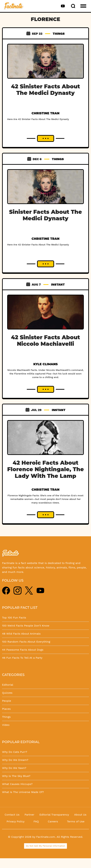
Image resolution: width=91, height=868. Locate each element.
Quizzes (7, 693)
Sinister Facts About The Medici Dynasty (45, 215)
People (7, 701)
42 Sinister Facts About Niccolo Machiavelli (45, 341)
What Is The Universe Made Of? (23, 792)
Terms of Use (76, 821)
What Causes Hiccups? (17, 784)
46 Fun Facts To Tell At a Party (22, 658)
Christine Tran (45, 113)
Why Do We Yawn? (14, 768)
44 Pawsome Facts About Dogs (23, 650)
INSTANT (58, 284)
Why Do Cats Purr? (15, 752)
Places (6, 709)
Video (6, 725)
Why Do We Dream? (15, 760)
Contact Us (12, 815)
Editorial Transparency (54, 815)
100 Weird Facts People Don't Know (26, 626)
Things (6, 717)
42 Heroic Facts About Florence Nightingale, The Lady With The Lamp (45, 469)
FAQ (36, 821)
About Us (80, 815)
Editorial (8, 685)
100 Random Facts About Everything (26, 642)
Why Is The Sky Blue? (16, 776)
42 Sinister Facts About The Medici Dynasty (45, 90)
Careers (53, 821)
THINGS (59, 34)
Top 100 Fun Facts (14, 618)
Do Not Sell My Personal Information (45, 846)
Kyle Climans (45, 364)
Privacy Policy (15, 821)
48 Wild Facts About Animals (21, 634)
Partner (29, 815)
